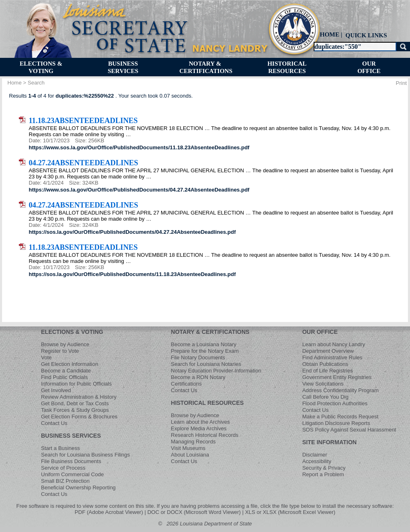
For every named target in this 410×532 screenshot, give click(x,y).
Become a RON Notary (198, 377)
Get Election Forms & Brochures (79, 417)
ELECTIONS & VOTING (72, 332)
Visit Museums (188, 448)
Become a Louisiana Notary (204, 344)
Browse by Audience (65, 344)
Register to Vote (60, 351)
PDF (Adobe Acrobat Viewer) (109, 512)
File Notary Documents (198, 357)
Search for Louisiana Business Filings (85, 455)
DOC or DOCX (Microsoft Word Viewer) (194, 512)
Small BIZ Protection (65, 481)
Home (15, 83)
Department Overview (328, 351)
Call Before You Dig (325, 397)
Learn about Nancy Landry (334, 344)
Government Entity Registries (337, 377)
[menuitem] (365, 35)
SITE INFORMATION (329, 442)
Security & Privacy (324, 468)
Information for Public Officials (76, 384)
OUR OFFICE (320, 332)
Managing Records (193, 442)
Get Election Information (69, 364)
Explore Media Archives (199, 428)
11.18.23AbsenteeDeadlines (83, 121)
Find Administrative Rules (332, 357)
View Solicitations (323, 384)
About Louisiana (190, 455)
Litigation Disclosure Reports (336, 423)
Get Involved (56, 390)
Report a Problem (323, 474)
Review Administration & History (79, 397)
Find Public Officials (64, 377)
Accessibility (317, 461)
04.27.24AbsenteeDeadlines (83, 163)
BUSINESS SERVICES (71, 436)
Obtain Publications (325, 364)
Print (401, 83)
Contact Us (54, 423)
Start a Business (60, 448)
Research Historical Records (205, 435)
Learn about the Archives (200, 422)
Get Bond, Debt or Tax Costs (75, 403)
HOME (330, 34)
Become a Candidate (66, 371)
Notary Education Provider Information (216, 371)
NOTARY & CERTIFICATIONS (210, 332)
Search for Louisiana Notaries (206, 364)
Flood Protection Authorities (335, 403)
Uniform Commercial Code (72, 474)
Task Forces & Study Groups (75, 410)
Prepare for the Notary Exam (205, 351)
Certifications (186, 384)
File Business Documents (71, 461)
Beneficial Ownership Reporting (78, 487)
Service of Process (63, 468)
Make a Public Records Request (340, 417)
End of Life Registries (328, 371)
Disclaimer (315, 455)
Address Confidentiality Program (340, 390)
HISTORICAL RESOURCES (207, 403)
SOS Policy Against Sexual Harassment (349, 430)
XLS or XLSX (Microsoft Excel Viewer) (290, 512)
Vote (46, 357)
